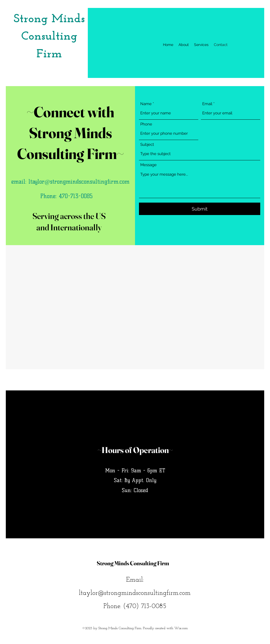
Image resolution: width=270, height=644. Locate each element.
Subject (147, 145)
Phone (146, 124)
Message (148, 165)
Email (207, 104)
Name (146, 104)
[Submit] (200, 209)
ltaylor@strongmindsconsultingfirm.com (79, 182)
